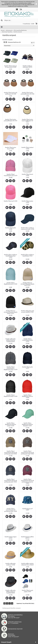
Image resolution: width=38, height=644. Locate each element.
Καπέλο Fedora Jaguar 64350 (11, 537)
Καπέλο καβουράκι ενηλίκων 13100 (11, 564)
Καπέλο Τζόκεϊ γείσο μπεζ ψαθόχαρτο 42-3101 (11, 120)
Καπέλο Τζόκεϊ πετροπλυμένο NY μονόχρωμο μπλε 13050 (11, 510)
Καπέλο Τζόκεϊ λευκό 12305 (27, 175)
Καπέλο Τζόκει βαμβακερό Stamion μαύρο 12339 (11, 424)
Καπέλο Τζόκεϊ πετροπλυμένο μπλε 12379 (27, 340)
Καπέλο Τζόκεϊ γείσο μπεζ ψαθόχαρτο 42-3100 (27, 93)
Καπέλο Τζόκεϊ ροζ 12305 (11, 201)
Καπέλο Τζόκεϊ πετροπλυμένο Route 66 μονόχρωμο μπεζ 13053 (11, 452)
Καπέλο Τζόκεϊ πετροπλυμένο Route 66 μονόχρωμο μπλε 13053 (11, 480)
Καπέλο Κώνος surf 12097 (27, 509)
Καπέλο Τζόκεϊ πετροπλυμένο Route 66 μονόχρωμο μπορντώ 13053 (27, 481)
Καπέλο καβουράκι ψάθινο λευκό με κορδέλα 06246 (11, 340)
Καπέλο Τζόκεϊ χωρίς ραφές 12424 (27, 591)
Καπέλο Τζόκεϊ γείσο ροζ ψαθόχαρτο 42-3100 (11, 93)
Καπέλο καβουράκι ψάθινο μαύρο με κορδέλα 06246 (11, 592)
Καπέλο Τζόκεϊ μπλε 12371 (27, 367)
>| (12, 603)
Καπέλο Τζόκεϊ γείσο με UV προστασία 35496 (11, 66)
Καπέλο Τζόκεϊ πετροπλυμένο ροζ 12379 (11, 175)
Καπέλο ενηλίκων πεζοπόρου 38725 (27, 66)
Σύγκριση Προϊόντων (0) (14, 42)
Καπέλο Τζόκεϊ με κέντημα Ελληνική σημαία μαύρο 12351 (11, 312)
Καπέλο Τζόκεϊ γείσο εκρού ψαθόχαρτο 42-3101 (27, 121)
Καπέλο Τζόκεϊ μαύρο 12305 (27, 202)
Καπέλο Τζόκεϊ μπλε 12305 (11, 228)
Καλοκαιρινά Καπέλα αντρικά (12, 608)
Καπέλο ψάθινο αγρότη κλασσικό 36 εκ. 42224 (27, 564)
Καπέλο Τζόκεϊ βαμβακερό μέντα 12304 (11, 283)
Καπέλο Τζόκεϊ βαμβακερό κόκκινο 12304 (27, 396)
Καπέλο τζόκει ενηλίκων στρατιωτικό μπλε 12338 (27, 228)
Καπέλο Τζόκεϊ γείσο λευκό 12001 (11, 148)
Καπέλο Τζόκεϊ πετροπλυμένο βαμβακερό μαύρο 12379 (11, 368)
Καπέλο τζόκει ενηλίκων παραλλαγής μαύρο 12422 (11, 256)
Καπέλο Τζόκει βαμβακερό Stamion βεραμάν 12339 (27, 424)
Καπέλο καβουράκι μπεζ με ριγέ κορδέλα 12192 (27, 311)
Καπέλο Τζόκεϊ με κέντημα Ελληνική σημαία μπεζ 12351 (27, 284)
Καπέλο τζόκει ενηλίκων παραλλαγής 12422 (27, 255)
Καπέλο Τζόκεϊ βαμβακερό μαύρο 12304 (11, 396)
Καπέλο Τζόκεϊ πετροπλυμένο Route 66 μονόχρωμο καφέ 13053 (27, 452)
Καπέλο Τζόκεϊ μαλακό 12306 (27, 148)
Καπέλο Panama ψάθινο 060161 (27, 537)
